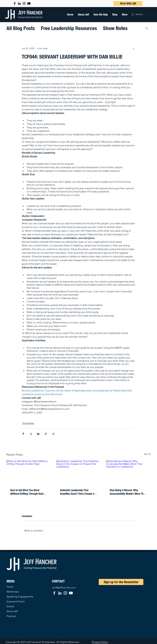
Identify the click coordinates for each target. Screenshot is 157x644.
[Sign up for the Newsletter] (121, 582)
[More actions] (133, 48)
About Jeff (12, 611)
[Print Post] (53, 434)
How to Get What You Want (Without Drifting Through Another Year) (29, 492)
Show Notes (115, 28)
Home (10, 587)
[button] (101, 14)
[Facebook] (54, 593)
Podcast (11, 616)
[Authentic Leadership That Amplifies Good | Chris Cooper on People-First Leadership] (79, 472)
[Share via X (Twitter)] (31, 434)
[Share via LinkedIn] (38, 434)
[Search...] (142, 14)
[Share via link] (46, 434)
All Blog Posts (21, 28)
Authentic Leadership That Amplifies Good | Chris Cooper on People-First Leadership (78, 492)
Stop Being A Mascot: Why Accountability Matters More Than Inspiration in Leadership (128, 492)
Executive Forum (16, 601)
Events (10, 606)
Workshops (13, 592)
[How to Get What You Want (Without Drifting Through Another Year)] (29, 472)
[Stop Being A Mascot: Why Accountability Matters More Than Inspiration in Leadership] (128, 472)
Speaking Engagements (20, 597)
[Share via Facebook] (23, 434)
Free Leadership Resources (69, 28)
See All (147, 454)
